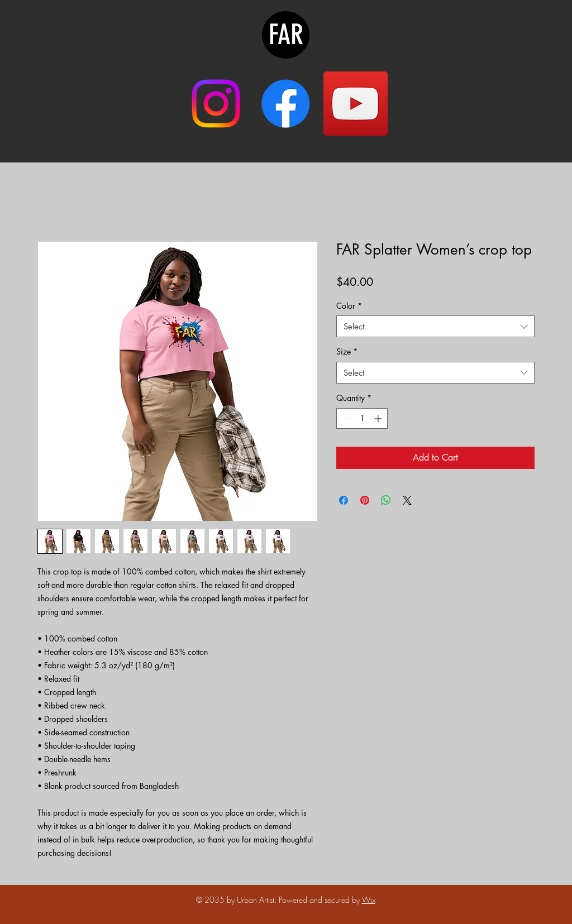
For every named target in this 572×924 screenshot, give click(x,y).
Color (349, 306)
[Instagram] (216, 104)
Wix (369, 900)
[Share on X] (407, 500)
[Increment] (379, 418)
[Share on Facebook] (344, 500)
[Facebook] (286, 104)
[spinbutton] (362, 418)
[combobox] (435, 326)
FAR (286, 35)
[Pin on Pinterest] (365, 500)
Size (347, 351)
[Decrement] (345, 418)
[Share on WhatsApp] (386, 500)
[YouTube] (356, 104)
